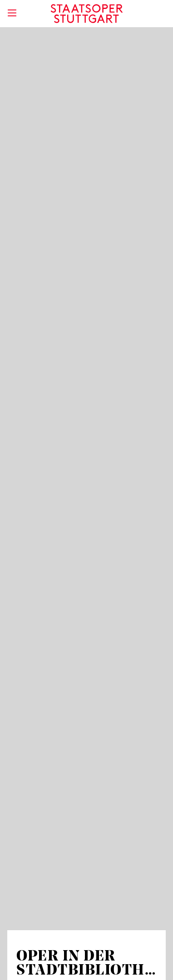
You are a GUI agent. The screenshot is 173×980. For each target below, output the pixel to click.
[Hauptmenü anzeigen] (12, 13)
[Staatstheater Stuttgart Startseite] (86, 14)
